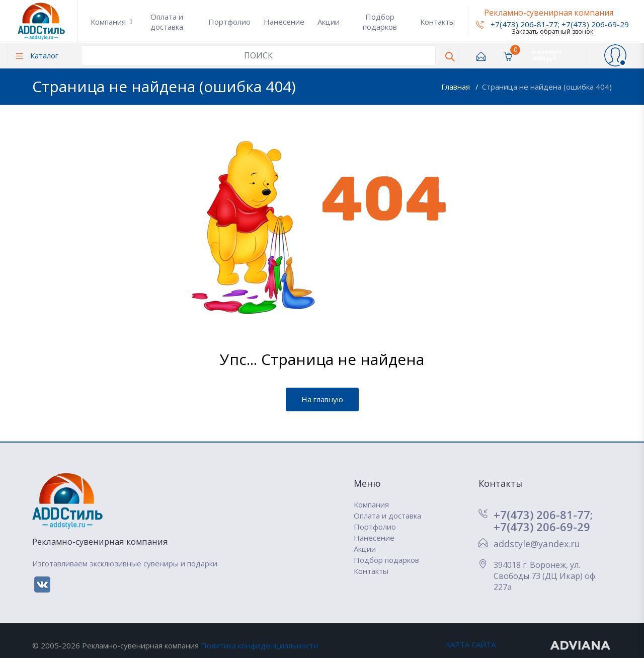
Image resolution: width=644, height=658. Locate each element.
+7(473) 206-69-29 (595, 24)
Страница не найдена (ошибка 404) (547, 87)
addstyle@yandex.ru (537, 544)
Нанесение (284, 22)
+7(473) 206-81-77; (543, 515)
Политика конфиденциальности (259, 645)
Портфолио (229, 22)
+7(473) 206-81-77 (517, 24)
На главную (322, 399)
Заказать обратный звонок (552, 31)
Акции (329, 22)
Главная (457, 87)
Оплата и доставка (167, 22)
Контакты (437, 22)
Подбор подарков (380, 22)
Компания (108, 22)
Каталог (37, 55)
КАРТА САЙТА (471, 644)
